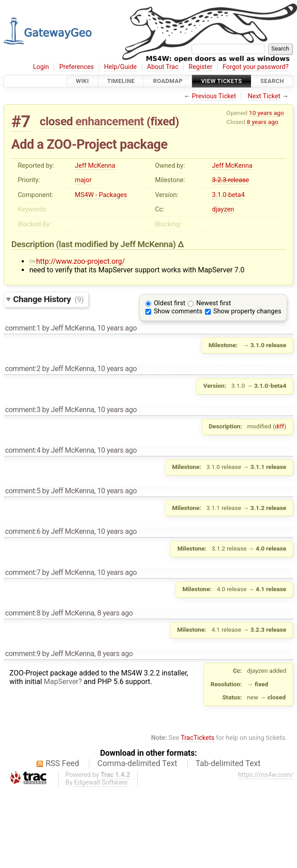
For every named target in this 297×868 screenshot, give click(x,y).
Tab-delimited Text (228, 763)
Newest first (214, 303)
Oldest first (170, 303)
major (83, 180)
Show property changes (247, 311)
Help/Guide (121, 67)
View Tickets (222, 81)
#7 (21, 122)
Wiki (82, 81)
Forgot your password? (255, 67)
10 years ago (267, 113)
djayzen (223, 209)
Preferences (77, 67)
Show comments (178, 311)
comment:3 (23, 410)
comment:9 (23, 654)
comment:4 (23, 450)
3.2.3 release (231, 180)
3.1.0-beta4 (228, 195)
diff (280, 426)
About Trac (163, 67)
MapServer (61, 682)
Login (41, 67)
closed (56, 121)
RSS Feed (62, 763)
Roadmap (168, 81)
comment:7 (23, 572)
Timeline (121, 81)
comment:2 (23, 369)
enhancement (110, 121)
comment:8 (23, 613)
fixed (163, 121)
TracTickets (197, 738)
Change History (48, 299)
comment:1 (23, 328)
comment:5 (23, 491)
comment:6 (23, 531)
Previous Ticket (214, 96)
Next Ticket (264, 96)
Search (272, 81)
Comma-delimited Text (137, 763)
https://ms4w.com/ (266, 775)
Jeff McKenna (95, 166)
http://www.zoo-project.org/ (77, 261)
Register (201, 67)
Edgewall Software (101, 783)
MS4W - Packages (101, 195)
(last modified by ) (117, 244)
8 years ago (263, 122)
